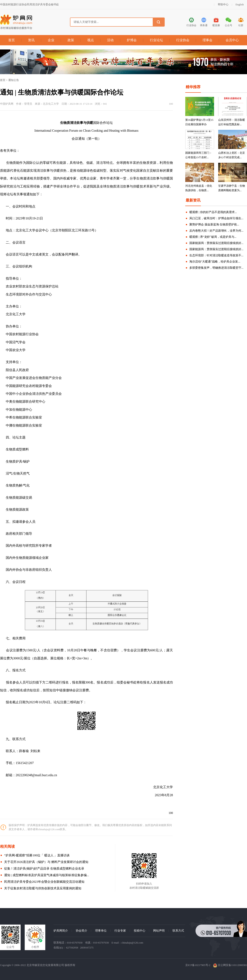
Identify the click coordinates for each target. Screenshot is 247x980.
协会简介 (82, 931)
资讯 (31, 40)
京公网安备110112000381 (230, 965)
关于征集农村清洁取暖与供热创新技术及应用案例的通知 (43, 888)
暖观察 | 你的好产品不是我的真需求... (213, 212)
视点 (91, 40)
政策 (71, 40)
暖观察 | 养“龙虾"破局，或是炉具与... (213, 237)
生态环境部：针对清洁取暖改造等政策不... (216, 255)
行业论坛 (156, 40)
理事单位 (101, 931)
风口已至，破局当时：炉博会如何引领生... (216, 218)
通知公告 (14, 80)
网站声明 (159, 931)
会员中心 (232, 40)
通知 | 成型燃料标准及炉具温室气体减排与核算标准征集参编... (47, 875)
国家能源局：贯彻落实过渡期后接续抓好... (216, 243)
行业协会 (183, 40)
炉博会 (132, 40)
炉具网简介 (61, 931)
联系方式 (178, 931)
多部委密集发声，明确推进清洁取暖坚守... (216, 268)
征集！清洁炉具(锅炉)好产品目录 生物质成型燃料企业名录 (44, 869)
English (240, 4)
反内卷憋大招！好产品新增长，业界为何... (216, 231)
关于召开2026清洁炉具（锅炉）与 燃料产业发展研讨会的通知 (46, 862)
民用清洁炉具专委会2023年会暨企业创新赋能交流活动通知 (44, 882)
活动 (110, 40)
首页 (12, 40)
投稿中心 (140, 931)
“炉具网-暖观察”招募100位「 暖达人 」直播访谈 (37, 855)
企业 (51, 40)
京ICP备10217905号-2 (198, 965)
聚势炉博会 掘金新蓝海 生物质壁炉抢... (214, 224)
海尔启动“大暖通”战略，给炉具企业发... (215, 262)
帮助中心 (223, 4)
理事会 (207, 40)
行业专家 (120, 931)
